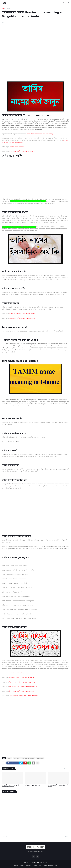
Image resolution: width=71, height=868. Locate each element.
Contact (28, 865)
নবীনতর (5, 837)
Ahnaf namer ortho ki (24, 696)
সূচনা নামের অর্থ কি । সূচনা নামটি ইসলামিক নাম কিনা (58, 786)
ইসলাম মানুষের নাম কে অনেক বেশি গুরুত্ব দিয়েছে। (40, 134)
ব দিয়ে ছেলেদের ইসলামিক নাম (32, 785)
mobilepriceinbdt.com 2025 (39, 862)
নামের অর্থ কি (16, 758)
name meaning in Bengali (28, 758)
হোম (3, 8)
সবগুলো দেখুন (66, 768)
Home (16, 865)
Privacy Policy (37, 865)
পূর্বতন (67, 837)
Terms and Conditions (50, 865)
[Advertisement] (35, 36)
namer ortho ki (40, 758)
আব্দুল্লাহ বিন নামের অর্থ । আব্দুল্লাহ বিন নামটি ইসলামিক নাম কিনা (11, 786)
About (22, 865)
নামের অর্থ (8, 8)
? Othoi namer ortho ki (22, 678)
